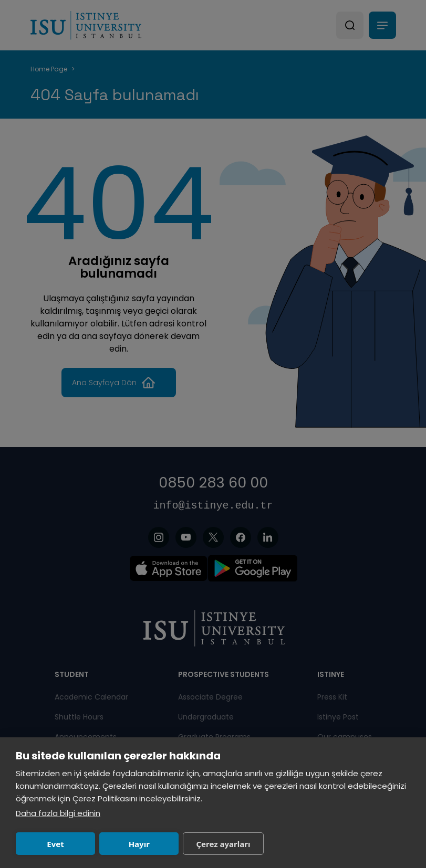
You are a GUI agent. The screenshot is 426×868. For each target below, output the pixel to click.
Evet (55, 844)
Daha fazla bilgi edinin (58, 813)
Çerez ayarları (223, 844)
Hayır (139, 844)
